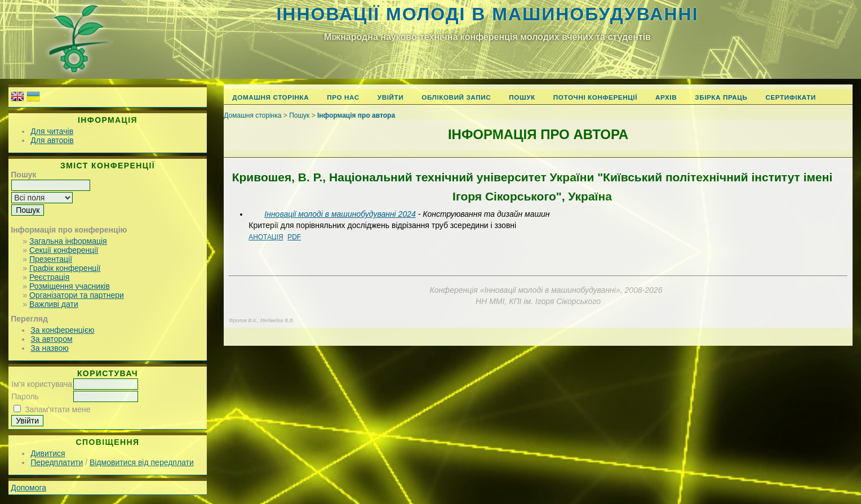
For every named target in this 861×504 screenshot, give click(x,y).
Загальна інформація (68, 241)
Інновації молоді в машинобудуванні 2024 (340, 214)
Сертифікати (791, 97)
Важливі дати (54, 304)
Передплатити (57, 462)
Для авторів (52, 140)
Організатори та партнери (77, 295)
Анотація (266, 237)
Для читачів (52, 131)
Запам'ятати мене (57, 409)
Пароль (25, 396)
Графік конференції (65, 268)
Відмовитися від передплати (142, 462)
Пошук (522, 97)
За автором (51, 339)
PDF (294, 237)
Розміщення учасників (70, 286)
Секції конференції (64, 250)
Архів (666, 97)
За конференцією (62, 330)
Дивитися (48, 453)
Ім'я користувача (42, 384)
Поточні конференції (595, 97)
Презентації (51, 259)
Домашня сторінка (270, 97)
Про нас (343, 97)
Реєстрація (49, 277)
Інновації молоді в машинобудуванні (487, 14)
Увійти (390, 97)
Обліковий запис (456, 97)
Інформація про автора (356, 115)
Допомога (28, 488)
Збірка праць (721, 97)
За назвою (49, 348)
